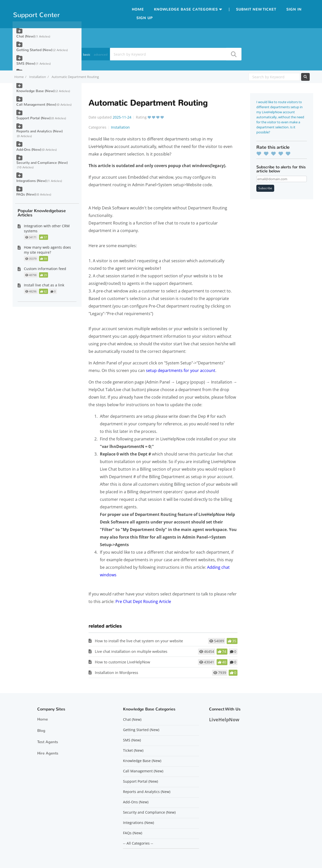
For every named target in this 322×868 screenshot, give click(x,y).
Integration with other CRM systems (47, 228)
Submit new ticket (256, 9)
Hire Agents (48, 753)
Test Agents (48, 742)
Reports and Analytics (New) (39, 131)
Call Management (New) (36, 105)
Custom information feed (45, 269)
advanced (101, 54)
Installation (38, 77)
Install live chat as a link (44, 285)
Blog (41, 731)
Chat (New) (26, 36)
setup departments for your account (181, 370)
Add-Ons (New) (29, 150)
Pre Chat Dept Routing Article (143, 601)
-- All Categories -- (138, 843)
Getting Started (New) (34, 50)
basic (87, 54)
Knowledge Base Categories (186, 9)
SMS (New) (26, 64)
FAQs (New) (26, 194)
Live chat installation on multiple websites (131, 651)
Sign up (145, 18)
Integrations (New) (31, 181)
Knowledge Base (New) (35, 91)
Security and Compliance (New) (42, 163)
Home (138, 9)
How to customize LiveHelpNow (123, 662)
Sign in (294, 9)
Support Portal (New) (33, 118)
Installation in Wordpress (116, 672)
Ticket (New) (133, 750)
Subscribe (265, 188)
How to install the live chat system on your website (139, 641)
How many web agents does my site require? (47, 250)
